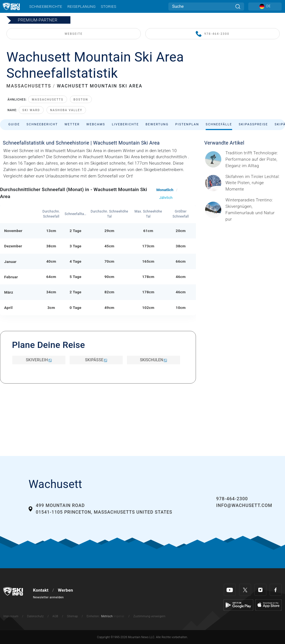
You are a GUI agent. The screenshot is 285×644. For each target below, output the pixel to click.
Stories (108, 6)
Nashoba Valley (66, 110)
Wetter (72, 124)
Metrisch (107, 616)
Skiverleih (39, 360)
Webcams (96, 124)
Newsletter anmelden (48, 597)
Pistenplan (187, 124)
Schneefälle (219, 124)
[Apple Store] (268, 605)
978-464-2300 (212, 34)
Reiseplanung (81, 6)
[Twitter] (245, 590)
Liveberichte (125, 124)
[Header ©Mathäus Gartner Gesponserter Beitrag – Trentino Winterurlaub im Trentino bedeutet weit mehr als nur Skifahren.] (254, 210)
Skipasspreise (253, 124)
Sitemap (73, 616)
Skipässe (96, 360)
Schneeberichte (46, 6)
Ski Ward (31, 110)
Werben (65, 590)
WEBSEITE (74, 34)
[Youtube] (230, 590)
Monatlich (165, 190)
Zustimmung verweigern (149, 616)
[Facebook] (276, 590)
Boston (81, 100)
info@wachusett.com (244, 505)
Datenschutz (35, 616)
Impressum (11, 616)
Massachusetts (48, 100)
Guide (14, 124)
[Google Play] (238, 605)
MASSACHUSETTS (29, 86)
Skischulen (153, 360)
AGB (55, 616)
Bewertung (157, 124)
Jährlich (166, 197)
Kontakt (41, 590)
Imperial (119, 616)
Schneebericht (42, 124)
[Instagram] (260, 590)
